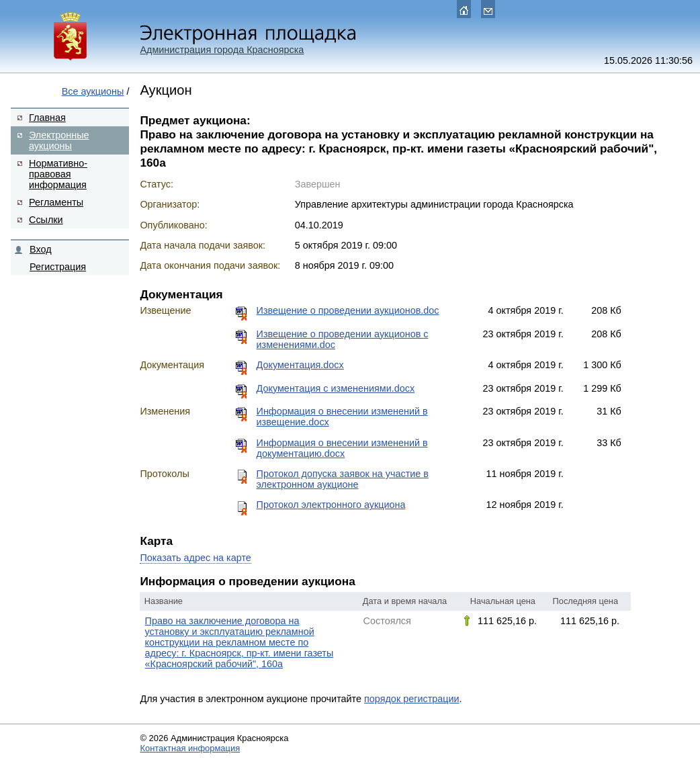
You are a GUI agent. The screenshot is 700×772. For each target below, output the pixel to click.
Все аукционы (93, 91)
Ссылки (46, 220)
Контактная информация (190, 748)
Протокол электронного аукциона (331, 505)
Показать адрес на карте (195, 558)
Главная (47, 118)
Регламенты (56, 202)
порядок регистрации (412, 699)
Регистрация (58, 267)
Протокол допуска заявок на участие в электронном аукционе (343, 479)
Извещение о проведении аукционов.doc (348, 310)
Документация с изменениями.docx (336, 388)
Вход (41, 249)
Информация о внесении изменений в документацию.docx (342, 448)
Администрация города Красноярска (222, 50)
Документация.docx (300, 365)
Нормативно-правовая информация (58, 174)
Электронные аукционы (59, 140)
